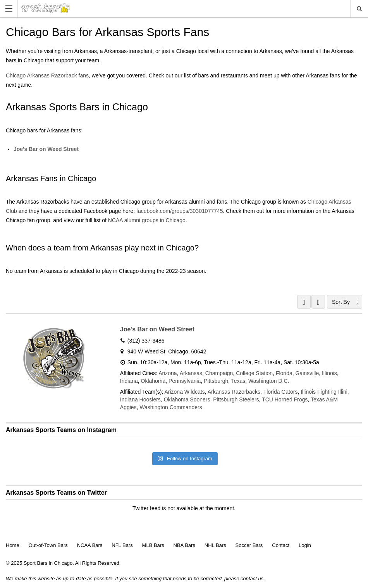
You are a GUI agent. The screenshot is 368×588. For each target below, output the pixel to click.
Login (305, 545)
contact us (252, 579)
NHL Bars (215, 545)
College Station (254, 373)
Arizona (168, 373)
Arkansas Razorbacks (234, 392)
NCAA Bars (90, 545)
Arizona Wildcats (184, 392)
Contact (281, 545)
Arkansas (191, 373)
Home (13, 545)
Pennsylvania (185, 381)
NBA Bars (184, 545)
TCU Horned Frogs (285, 399)
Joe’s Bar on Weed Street (46, 149)
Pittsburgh (216, 381)
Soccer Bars (249, 545)
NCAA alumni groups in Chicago (147, 220)
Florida (284, 373)
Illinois (329, 373)
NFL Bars (122, 545)
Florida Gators (281, 392)
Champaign (219, 373)
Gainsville (307, 373)
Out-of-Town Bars (48, 545)
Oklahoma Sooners (187, 399)
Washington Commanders (171, 407)
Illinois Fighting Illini (324, 392)
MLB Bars (153, 545)
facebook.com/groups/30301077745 (180, 211)
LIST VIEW (318, 302)
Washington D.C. (269, 381)
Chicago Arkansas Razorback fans (47, 75)
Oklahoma (153, 381)
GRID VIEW (304, 302)
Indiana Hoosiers (140, 399)
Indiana (129, 381)
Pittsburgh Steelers (236, 399)
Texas (238, 381)
